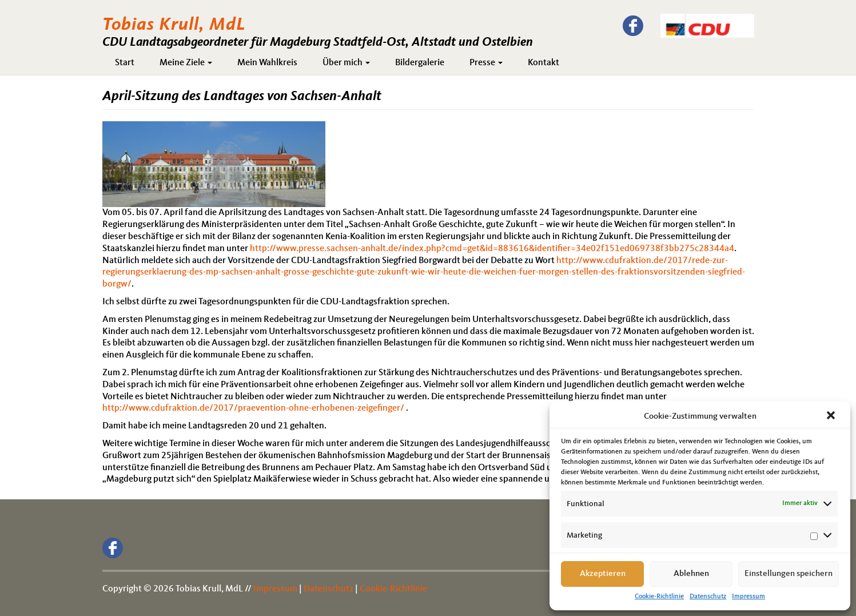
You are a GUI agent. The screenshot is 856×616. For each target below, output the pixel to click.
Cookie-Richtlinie (659, 597)
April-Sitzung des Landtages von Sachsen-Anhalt (242, 97)
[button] (832, 416)
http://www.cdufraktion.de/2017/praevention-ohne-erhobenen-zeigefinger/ (253, 408)
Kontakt (544, 63)
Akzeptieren (603, 574)
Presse (486, 63)
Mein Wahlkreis (267, 63)
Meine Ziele (186, 63)
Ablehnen (691, 574)
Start (125, 63)
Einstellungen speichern (789, 574)
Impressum (748, 597)
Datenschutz (708, 597)
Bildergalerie (420, 63)
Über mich (346, 63)
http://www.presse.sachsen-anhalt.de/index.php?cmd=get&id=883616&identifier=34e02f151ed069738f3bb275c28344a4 (492, 249)
